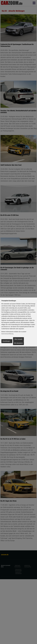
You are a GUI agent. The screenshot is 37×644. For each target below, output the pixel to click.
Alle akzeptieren (18, 343)
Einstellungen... (7, 341)
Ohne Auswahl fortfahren (18, 340)
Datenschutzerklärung (7, 334)
